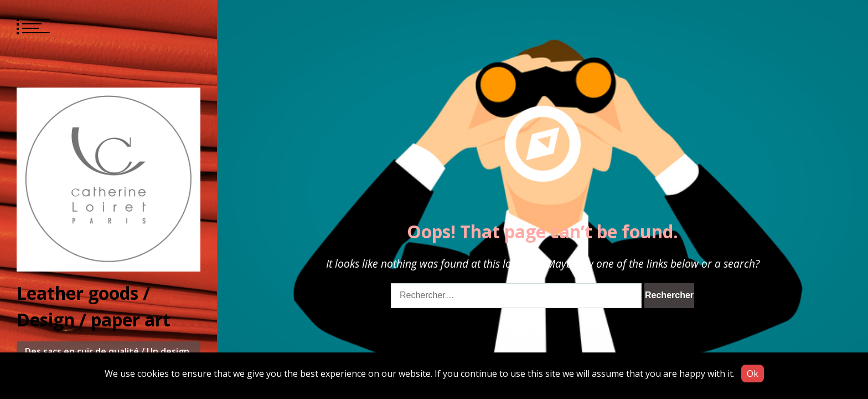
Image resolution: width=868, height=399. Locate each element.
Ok (753, 374)
